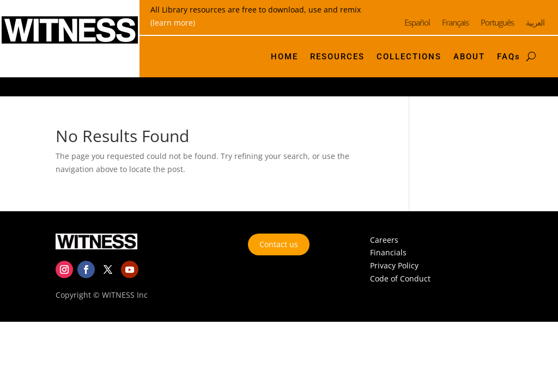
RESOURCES (337, 57)
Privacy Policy (394, 265)
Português (497, 23)
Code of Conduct (400, 278)
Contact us (279, 244)
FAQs (509, 57)
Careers (384, 240)
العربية (535, 23)
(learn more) (173, 23)
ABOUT (469, 57)
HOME (284, 57)
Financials (388, 252)
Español (417, 23)
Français (455, 23)
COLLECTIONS (409, 57)
